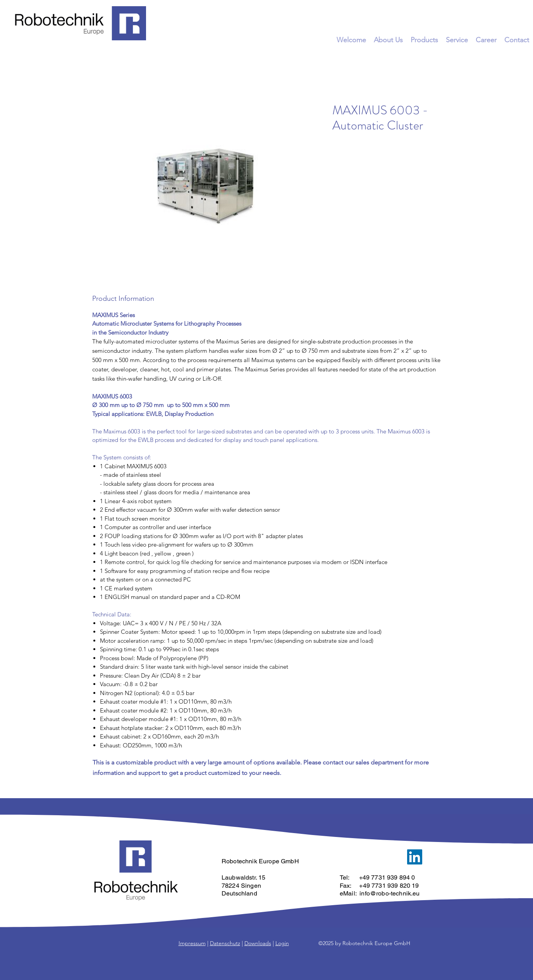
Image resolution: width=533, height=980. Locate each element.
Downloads (258, 943)
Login (282, 943)
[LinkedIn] (415, 857)
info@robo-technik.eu (389, 893)
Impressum (192, 943)
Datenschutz (225, 943)
